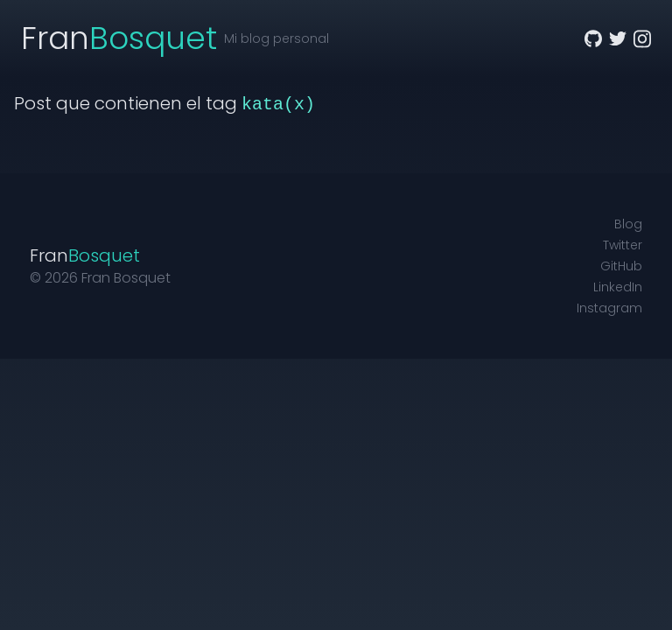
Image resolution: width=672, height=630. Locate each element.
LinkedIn (618, 287)
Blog (628, 224)
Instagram (609, 308)
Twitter (623, 245)
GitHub (621, 266)
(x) (299, 105)
